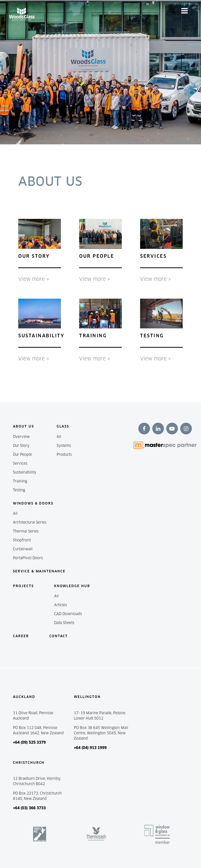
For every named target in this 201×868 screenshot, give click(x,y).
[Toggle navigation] (185, 11)
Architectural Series (30, 522)
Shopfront (22, 540)
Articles (61, 605)
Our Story (21, 446)
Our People (22, 454)
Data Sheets (64, 623)
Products (64, 454)
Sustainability (25, 472)
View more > (34, 279)
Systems (64, 446)
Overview (21, 437)
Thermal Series (26, 531)
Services (20, 463)
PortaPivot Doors (28, 558)
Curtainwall (23, 549)
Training (20, 481)
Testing (19, 490)
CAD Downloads (68, 614)
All (59, 437)
